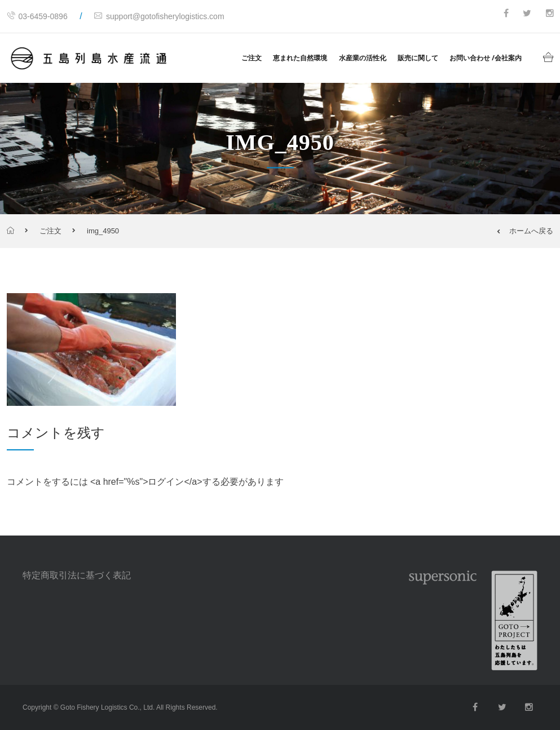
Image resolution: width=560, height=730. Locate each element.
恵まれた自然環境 (300, 58)
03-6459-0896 (37, 16)
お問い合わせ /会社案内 (486, 58)
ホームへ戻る (525, 231)
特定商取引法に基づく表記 (77, 575)
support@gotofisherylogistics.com (159, 16)
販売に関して (418, 58)
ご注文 (252, 58)
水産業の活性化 (363, 58)
